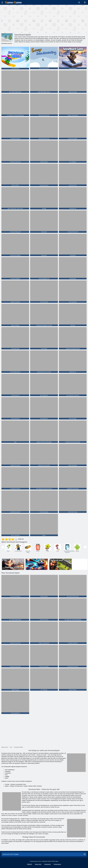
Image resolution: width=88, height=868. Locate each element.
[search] (85, 854)
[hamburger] (2, 2)
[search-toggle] (79, 2)
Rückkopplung (57, 864)
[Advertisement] (23, 19)
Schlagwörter (47, 864)
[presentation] (3, 547)
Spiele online (38, 864)
